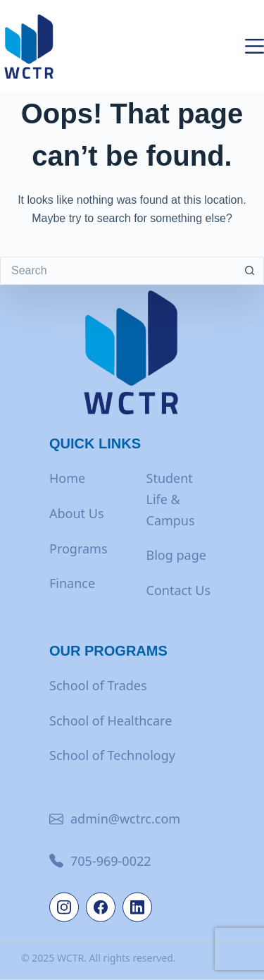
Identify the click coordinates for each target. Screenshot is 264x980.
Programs (78, 548)
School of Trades (98, 685)
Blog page (176, 555)
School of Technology (112, 755)
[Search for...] (118, 271)
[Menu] (254, 46)
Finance (72, 583)
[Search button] (250, 271)
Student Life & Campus (171, 499)
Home (67, 478)
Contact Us (179, 590)
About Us (77, 513)
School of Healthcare (111, 720)
